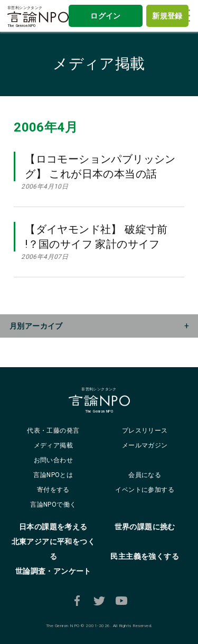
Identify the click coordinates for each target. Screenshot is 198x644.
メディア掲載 (99, 64)
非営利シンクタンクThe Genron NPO (38, 17)
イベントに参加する (145, 490)
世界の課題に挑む (145, 527)
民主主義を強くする (145, 556)
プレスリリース (145, 431)
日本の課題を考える (53, 527)
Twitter (99, 601)
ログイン (106, 16)
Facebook (77, 601)
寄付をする (53, 490)
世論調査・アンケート (53, 571)
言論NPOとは (53, 475)
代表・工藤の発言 (53, 431)
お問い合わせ (53, 460)
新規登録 (167, 16)
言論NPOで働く (53, 505)
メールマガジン (145, 445)
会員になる (145, 475)
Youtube (121, 601)
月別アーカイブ (36, 326)
